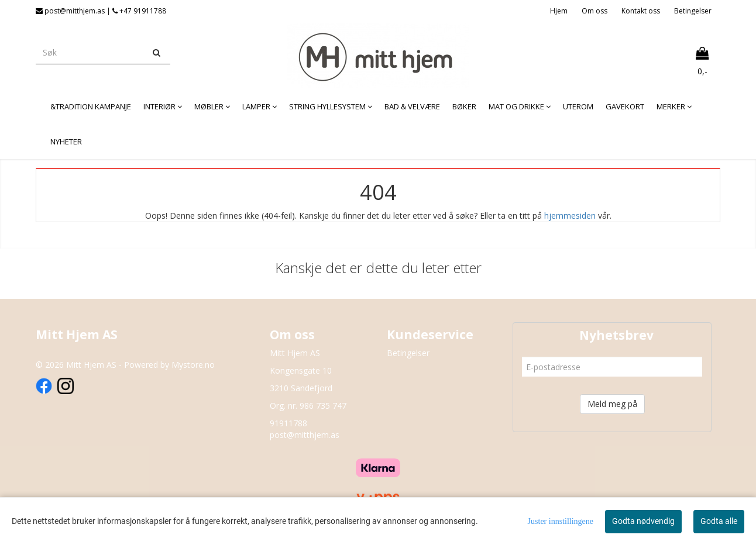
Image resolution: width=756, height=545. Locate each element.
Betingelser (693, 11)
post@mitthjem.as (305, 435)
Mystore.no (193, 365)
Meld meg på (612, 404)
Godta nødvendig (643, 521)
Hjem (559, 11)
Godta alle (719, 521)
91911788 (288, 423)
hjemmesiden (570, 215)
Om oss (595, 11)
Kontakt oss (641, 11)
